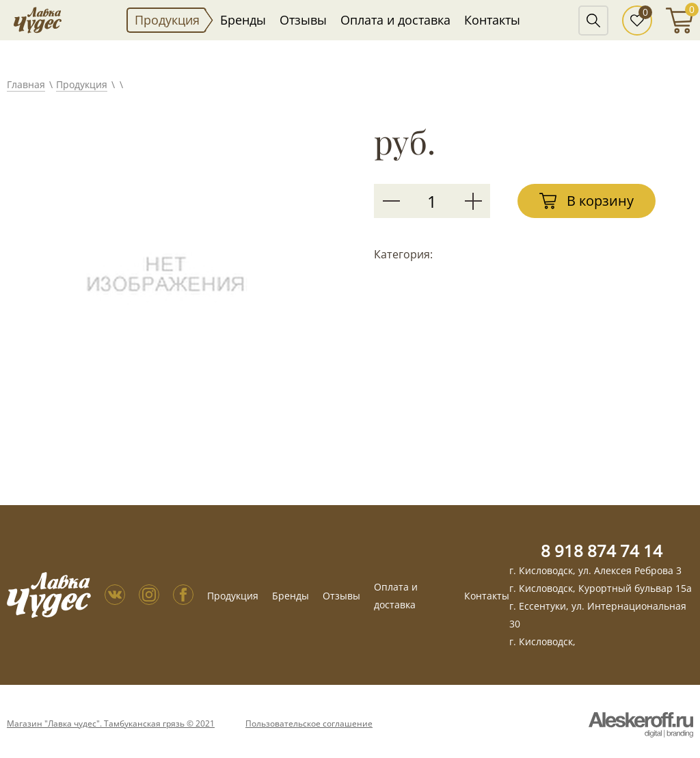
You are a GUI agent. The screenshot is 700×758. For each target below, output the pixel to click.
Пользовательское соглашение (309, 724)
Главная (26, 84)
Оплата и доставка (395, 20)
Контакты (492, 20)
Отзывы (303, 20)
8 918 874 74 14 (602, 551)
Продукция (167, 20)
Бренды (243, 20)
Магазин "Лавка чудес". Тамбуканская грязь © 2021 (111, 724)
